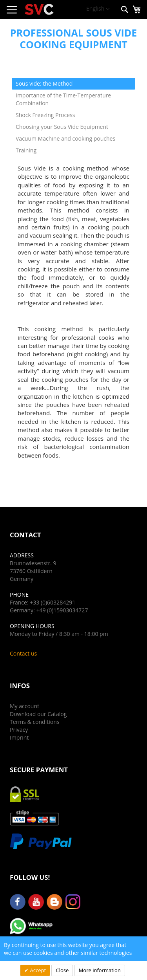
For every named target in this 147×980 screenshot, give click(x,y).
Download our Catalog (38, 714)
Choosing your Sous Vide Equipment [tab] (62, 127)
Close (62, 970)
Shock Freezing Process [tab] (45, 115)
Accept (37, 970)
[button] (98, 9)
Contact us (23, 653)
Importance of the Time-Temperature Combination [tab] (63, 99)
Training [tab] (26, 150)
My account (24, 706)
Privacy (19, 730)
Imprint (19, 737)
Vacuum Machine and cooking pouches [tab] (65, 138)
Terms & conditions (34, 722)
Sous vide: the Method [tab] (44, 83)
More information (100, 970)
